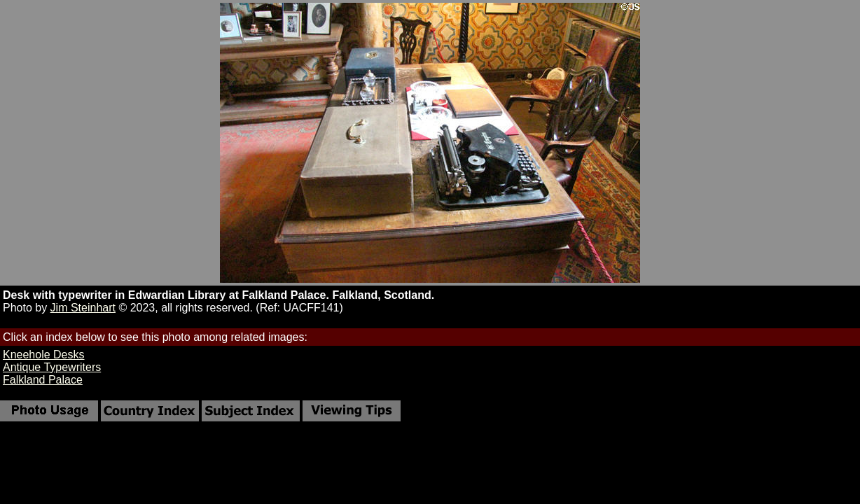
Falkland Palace (43, 380)
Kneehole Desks (44, 355)
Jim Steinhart (83, 308)
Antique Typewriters (52, 367)
